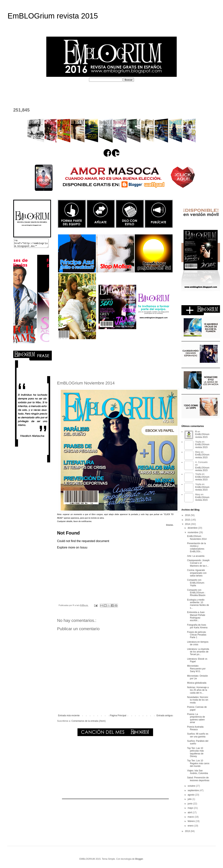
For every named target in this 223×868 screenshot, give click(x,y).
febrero (192, 821)
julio (190, 799)
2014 (188, 524)
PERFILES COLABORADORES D (145, 91)
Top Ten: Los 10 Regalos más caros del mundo (198, 763)
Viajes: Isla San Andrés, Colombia (197, 772)
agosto (191, 795)
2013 (188, 831)
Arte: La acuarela (196, 556)
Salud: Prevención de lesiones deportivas (198, 779)
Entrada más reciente (69, 716)
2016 (188, 515)
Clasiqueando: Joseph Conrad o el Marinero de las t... (198, 563)
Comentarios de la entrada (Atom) (89, 721)
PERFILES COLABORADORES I (92, 91)
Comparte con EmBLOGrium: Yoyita (196, 583)
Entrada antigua (165, 716)
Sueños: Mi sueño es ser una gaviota (198, 735)
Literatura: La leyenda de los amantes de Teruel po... (198, 652)
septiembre (194, 790)
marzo (191, 817)
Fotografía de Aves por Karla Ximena (197, 626)
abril (190, 813)
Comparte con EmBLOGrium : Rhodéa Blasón (196, 593)
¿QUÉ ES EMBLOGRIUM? (45, 91)
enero (191, 826)
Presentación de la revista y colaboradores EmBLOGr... (196, 547)
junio (190, 804)
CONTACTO (19, 98)
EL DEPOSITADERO (189, 91)
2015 (188, 520)
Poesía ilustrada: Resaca (196, 728)
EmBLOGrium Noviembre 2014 (197, 538)
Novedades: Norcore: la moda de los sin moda (198, 700)
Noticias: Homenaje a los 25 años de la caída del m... (198, 690)
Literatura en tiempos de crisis (198, 643)
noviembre (193, 532)
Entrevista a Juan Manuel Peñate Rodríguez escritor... (196, 616)
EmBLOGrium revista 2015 (53, 16)
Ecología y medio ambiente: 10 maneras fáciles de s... (198, 604)
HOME (15, 91)
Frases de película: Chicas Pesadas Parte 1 (197, 635)
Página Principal (118, 716)
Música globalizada (197, 683)
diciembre (193, 528)
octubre (192, 786)
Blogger (139, 859)
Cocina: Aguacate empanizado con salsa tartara (197, 573)
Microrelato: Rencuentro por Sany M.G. (196, 669)
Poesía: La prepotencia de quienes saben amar (196, 718)
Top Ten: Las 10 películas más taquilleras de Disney (195, 752)
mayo (191, 808)
